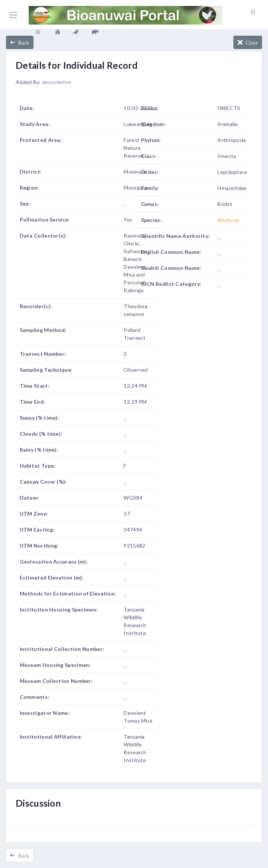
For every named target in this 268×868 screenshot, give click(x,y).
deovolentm (57, 82)
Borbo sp (228, 220)
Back (22, 42)
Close (250, 42)
